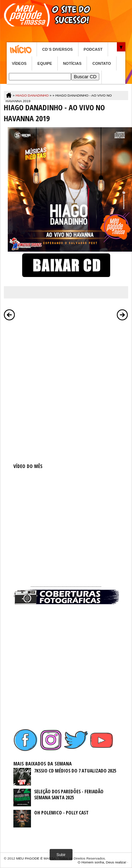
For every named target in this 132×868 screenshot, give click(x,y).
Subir (61, 855)
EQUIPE (45, 63)
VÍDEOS (19, 63)
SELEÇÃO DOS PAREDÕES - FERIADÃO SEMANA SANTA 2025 (69, 794)
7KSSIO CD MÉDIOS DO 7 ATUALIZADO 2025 (75, 771)
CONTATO (102, 63)
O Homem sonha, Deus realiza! (102, 862)
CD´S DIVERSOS (58, 49)
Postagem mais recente (10, 315)
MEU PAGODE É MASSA (36, 858)
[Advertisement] (66, 390)
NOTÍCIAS (72, 63)
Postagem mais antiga (122, 315)
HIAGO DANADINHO (32, 95)
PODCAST (93, 49)
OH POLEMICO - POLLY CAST (61, 812)
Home (22, 49)
